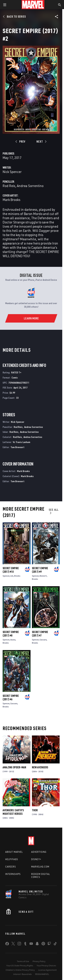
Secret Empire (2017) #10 (11, 570)
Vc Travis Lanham (21, 442)
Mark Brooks (11, 200)
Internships (13, 874)
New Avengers (40, 767)
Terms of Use (23, 961)
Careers (11, 867)
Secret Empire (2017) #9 (40, 570)
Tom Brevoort (17, 447)
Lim (12, 576)
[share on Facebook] (7, 944)
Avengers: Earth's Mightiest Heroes (13, 812)
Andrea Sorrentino (30, 186)
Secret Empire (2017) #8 (11, 634)
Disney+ (36, 859)
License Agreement (47, 970)
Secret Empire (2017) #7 (40, 634)
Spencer (6, 576)
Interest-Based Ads (23, 974)
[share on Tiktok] (55, 944)
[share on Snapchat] (37, 944)
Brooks (17, 576)
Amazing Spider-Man (14, 767)
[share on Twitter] (13, 944)
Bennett (43, 576)
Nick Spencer (12, 172)
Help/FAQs (12, 859)
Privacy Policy (39, 961)
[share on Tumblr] (25, 944)
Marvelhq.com (40, 867)
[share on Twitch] (49, 944)
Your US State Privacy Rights (20, 965)
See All (54, 511)
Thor (35, 810)
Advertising (39, 852)
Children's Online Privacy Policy (20, 970)
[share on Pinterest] (43, 944)
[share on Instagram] (19, 944)
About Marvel (14, 852)
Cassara (43, 640)
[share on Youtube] (31, 944)
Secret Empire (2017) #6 (11, 698)
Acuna (13, 640)
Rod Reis (9, 186)
